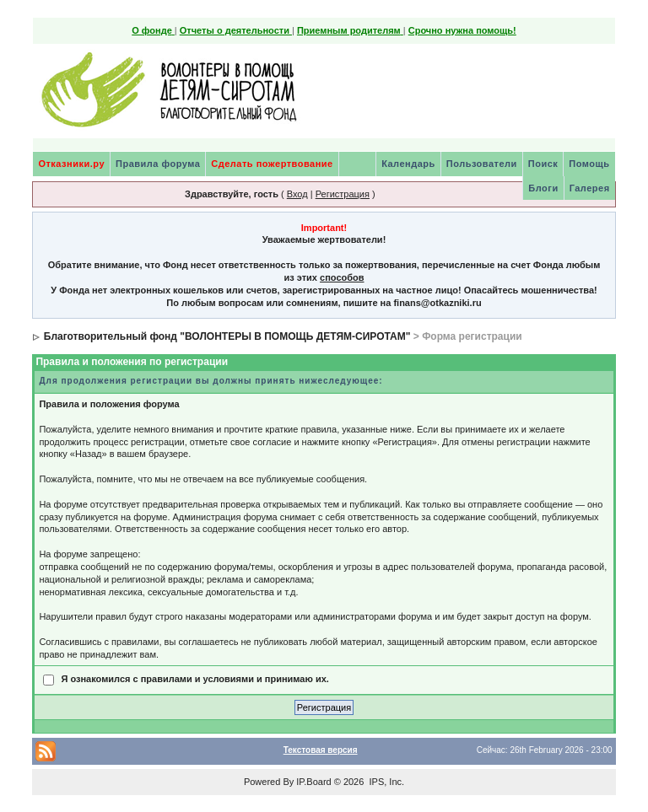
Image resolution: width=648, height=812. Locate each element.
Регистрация (343, 194)
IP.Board (313, 782)
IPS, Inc (385, 782)
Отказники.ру (71, 164)
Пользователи (482, 164)
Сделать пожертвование (272, 164)
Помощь (589, 164)
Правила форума (158, 164)
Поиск (543, 164)
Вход (297, 194)
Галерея (590, 188)
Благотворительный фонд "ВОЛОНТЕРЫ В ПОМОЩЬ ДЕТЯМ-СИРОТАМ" (227, 336)
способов (342, 277)
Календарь (408, 164)
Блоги (543, 188)
